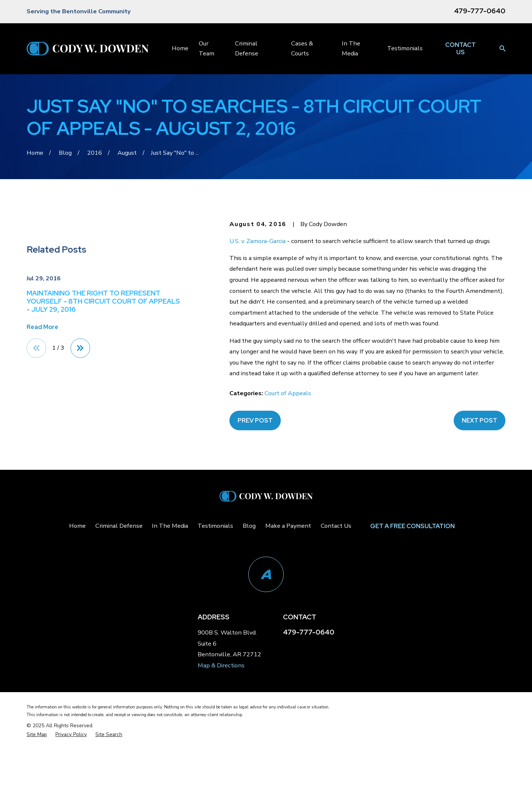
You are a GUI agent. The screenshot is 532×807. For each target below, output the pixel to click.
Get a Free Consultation (412, 609)
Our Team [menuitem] (207, 48)
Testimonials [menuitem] (405, 48)
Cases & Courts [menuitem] (302, 48)
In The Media (170, 609)
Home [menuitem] (180, 48)
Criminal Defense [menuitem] (247, 48)
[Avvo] (266, 657)
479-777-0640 (480, 11)
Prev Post (255, 420)
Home (77, 609)
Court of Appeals (288, 393)
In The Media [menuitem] (351, 48)
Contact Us (461, 48)
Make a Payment (288, 609)
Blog (249, 609)
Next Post (480, 420)
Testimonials (215, 609)
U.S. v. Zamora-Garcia (258, 241)
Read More (42, 482)
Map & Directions (221, 748)
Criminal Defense (119, 609)
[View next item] (80, 504)
